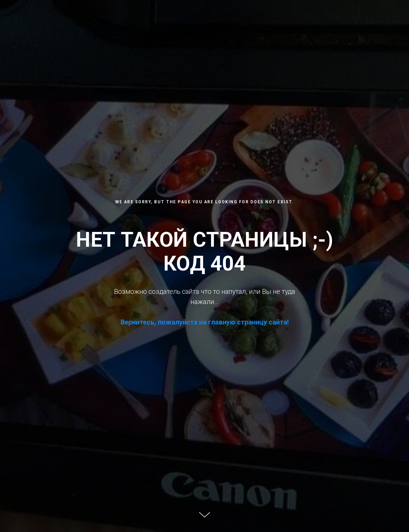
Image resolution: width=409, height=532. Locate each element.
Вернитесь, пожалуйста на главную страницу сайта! (205, 322)
